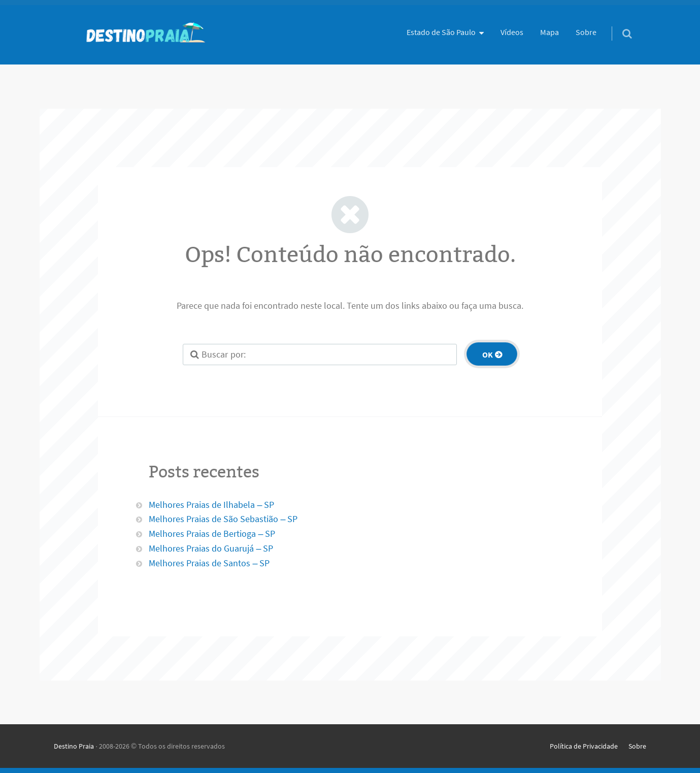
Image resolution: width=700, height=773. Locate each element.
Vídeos (512, 32)
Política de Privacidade (584, 746)
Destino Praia (74, 746)
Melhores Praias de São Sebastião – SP (223, 519)
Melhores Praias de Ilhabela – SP (211, 505)
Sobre (586, 32)
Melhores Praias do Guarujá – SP (211, 548)
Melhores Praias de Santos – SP (209, 563)
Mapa (549, 32)
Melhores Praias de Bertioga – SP (212, 534)
